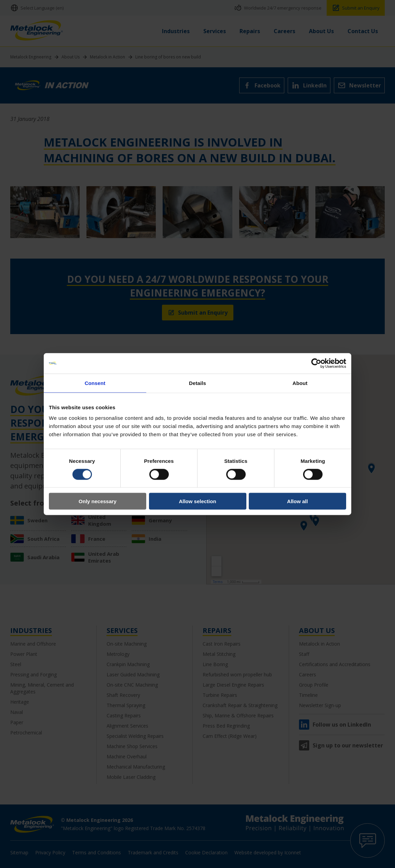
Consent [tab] (95, 383)
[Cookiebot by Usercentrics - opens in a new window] (316, 363)
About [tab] (300, 383)
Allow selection (197, 501)
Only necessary (98, 501)
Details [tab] (197, 383)
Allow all (297, 501)
